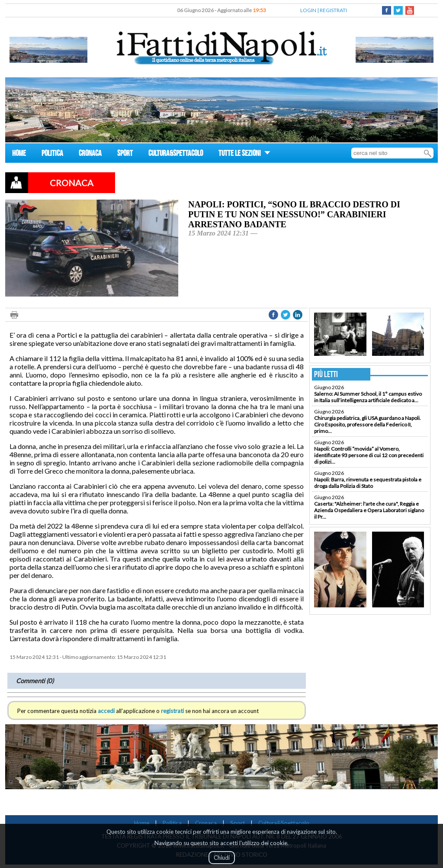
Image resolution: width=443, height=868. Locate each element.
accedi (106, 711)
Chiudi (222, 858)
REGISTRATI (333, 10)
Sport (238, 823)
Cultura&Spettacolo (284, 823)
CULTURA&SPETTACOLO (176, 154)
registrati (172, 711)
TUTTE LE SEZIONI (244, 154)
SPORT (125, 154)
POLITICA (52, 154)
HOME (19, 154)
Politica (172, 823)
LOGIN (308, 10)
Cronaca (206, 823)
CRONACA (90, 154)
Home (142, 823)
